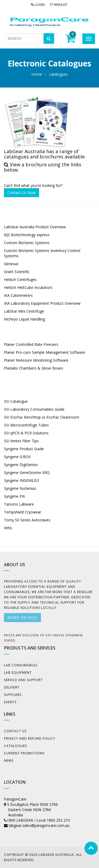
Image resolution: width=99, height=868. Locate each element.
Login (38, 5)
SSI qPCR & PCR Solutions (26, 433)
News (9, 761)
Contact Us (15, 731)
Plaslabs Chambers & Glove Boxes (34, 368)
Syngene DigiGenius (21, 465)
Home (37, 74)
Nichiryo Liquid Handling (24, 319)
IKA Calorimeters (18, 295)
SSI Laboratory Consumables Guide (34, 409)
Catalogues (15, 746)
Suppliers (13, 695)
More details (22, 617)
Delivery (12, 687)
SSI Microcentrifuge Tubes (26, 425)
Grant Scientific (17, 272)
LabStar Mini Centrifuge (24, 311)
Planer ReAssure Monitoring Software (36, 360)
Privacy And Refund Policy (30, 738)
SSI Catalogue (16, 401)
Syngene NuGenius (20, 488)
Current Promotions (24, 753)
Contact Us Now (22, 193)
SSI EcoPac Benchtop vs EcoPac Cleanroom (42, 417)
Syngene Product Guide (24, 449)
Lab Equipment (18, 673)
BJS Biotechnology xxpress (27, 235)
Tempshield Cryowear (23, 512)
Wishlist (59, 5)
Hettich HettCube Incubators (28, 287)
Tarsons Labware (19, 504)
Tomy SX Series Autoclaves (27, 520)
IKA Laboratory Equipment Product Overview (42, 303)
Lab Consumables (21, 665)
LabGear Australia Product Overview (35, 227)
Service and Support (23, 680)
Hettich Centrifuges (21, 280)
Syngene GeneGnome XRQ (27, 472)
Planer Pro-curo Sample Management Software (45, 352)
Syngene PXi (14, 496)
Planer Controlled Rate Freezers (32, 344)
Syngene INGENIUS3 (22, 480)
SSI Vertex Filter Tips (21, 441)
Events (10, 702)
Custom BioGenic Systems (27, 243)
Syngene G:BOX (17, 457)
